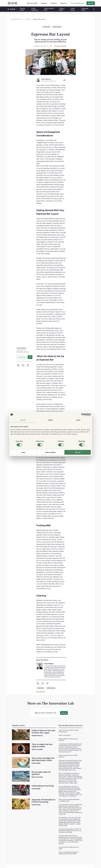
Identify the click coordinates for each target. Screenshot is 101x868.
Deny (24, 452)
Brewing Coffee (22, 9)
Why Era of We (32, 3)
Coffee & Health (62, 9)
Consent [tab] (23, 420)
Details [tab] (51, 420)
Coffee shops (47, 27)
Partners (54, 3)
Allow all (78, 452)
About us (64, 3)
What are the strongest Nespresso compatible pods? (69, 800)
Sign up (91, 3)
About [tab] (78, 420)
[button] (17, 9)
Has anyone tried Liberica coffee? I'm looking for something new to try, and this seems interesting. (70, 830)
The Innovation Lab (77, 3)
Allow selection (50, 452)
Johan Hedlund (49, 663)
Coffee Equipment (35, 9)
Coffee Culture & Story (49, 9)
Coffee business (57, 27)
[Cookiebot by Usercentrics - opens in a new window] (83, 415)
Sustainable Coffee (85, 9)
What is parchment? (65, 735)
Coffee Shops (73, 9)
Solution (44, 3)
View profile (22, 357)
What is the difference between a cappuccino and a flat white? (69, 853)
